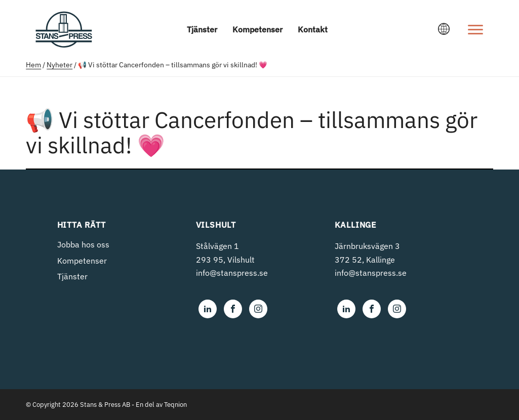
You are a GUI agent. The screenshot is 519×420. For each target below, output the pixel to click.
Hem (33, 65)
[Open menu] (475, 29)
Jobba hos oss (83, 244)
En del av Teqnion (161, 405)
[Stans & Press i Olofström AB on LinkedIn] (208, 309)
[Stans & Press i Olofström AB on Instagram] (258, 309)
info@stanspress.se (232, 273)
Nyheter (59, 65)
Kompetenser (257, 29)
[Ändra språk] (444, 29)
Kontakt (313, 29)
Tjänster (202, 29)
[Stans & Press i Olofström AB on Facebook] (233, 309)
